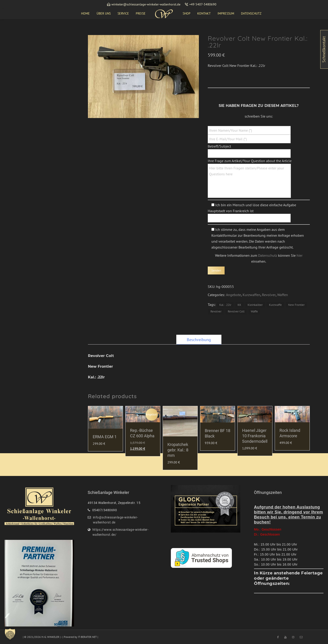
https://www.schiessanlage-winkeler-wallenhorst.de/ (121, 532)
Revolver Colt (236, 311)
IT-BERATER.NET (87, 637)
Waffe (254, 311)
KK (239, 305)
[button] (10, 634)
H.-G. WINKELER (50, 637)
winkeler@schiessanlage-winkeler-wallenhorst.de (146, 4)
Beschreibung (199, 340)
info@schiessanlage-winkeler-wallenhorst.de (115, 520)
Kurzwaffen (251, 295)
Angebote (233, 295)
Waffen (283, 295)
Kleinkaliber (255, 305)
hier (300, 255)
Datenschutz (268, 255)
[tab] (199, 340)
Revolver (269, 295)
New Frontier (296, 305)
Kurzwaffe (275, 305)
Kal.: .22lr (225, 305)
